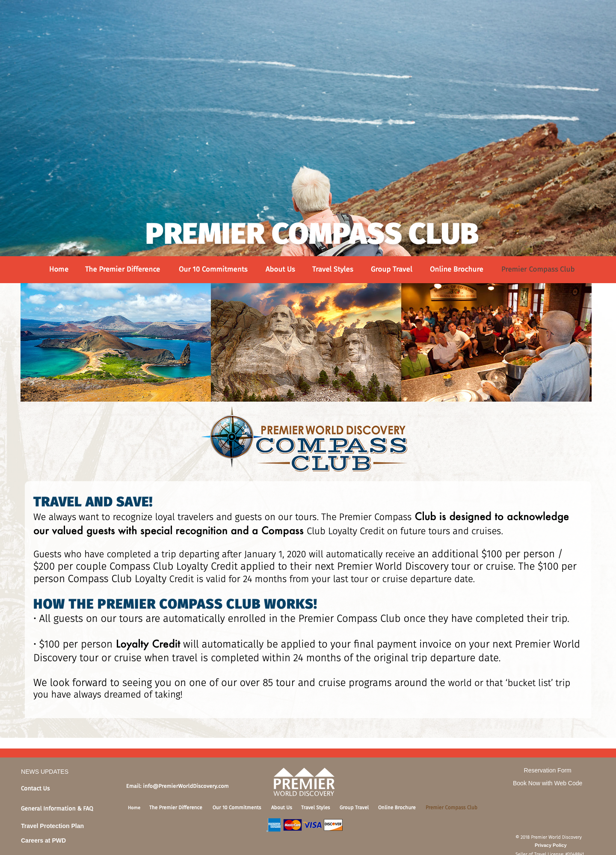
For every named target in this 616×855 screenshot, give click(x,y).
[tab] (71, 791)
